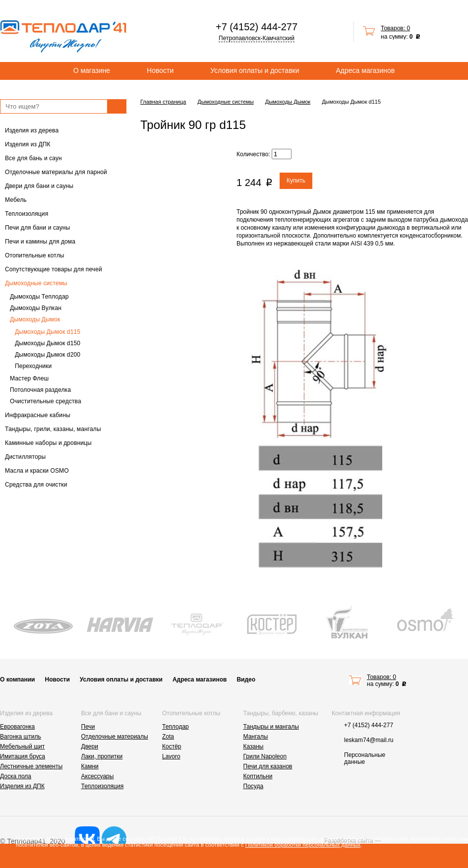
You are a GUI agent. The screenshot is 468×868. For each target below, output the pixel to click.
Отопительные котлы (35, 255)
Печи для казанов (268, 766)
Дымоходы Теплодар (39, 297)
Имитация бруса (23, 756)
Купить (296, 181)
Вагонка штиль (21, 737)
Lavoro (171, 756)
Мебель (16, 200)
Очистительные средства (46, 401)
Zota (168, 737)
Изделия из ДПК (28, 144)
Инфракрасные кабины (38, 415)
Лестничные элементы (31, 766)
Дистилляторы (25, 457)
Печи (88, 727)
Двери (90, 746)
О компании (18, 680)
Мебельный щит (22, 746)
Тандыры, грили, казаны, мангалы (53, 429)
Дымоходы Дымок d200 (48, 355)
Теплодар (175, 727)
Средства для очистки (36, 485)
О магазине (92, 70)
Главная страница (163, 102)
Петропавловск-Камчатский (257, 38)
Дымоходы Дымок (35, 319)
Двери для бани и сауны (39, 186)
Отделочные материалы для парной (56, 172)
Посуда (254, 786)
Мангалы (256, 737)
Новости (160, 70)
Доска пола (16, 776)
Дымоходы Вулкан (36, 308)
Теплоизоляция (27, 214)
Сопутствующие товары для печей (54, 269)
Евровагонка (17, 727)
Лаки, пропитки (102, 756)
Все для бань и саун (33, 158)
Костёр (172, 746)
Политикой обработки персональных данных (303, 845)
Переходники (33, 366)
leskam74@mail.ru (369, 740)
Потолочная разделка (40, 390)
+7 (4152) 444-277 (257, 27)
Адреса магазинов (366, 70)
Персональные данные (365, 758)
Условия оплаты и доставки (255, 70)
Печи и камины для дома (40, 242)
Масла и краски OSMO (37, 471)
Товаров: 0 (395, 28)
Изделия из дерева (32, 130)
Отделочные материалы (115, 737)
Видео (246, 680)
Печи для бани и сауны (37, 228)
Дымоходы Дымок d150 (48, 343)
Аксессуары (98, 776)
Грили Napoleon (265, 756)
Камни (90, 766)
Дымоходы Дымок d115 (48, 332)
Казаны (254, 746)
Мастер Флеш (29, 378)
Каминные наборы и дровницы (48, 443)
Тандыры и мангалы (271, 727)
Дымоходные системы (36, 283)
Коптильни (258, 776)
